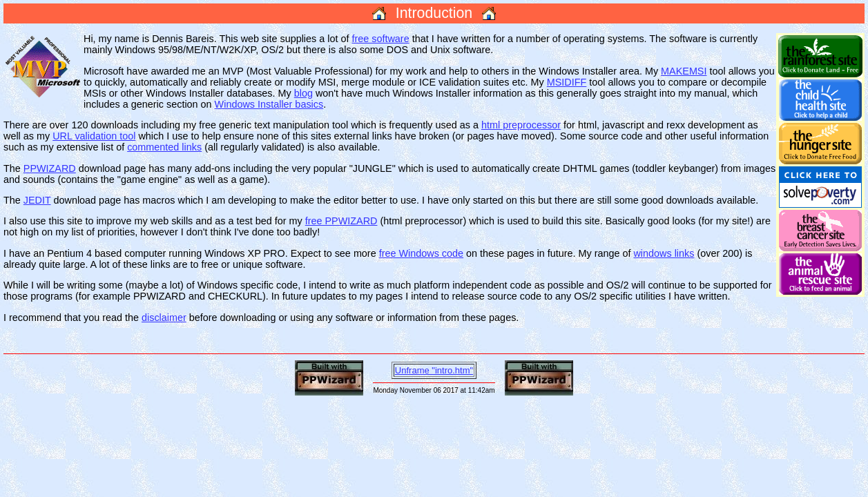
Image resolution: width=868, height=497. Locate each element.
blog (303, 93)
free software (380, 39)
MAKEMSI (684, 71)
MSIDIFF (567, 82)
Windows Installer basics (269, 104)
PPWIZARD (50, 168)
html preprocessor (521, 125)
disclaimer (164, 318)
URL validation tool (94, 136)
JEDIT (37, 200)
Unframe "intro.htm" (434, 370)
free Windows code (421, 253)
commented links (164, 147)
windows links (664, 253)
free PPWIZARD (341, 221)
